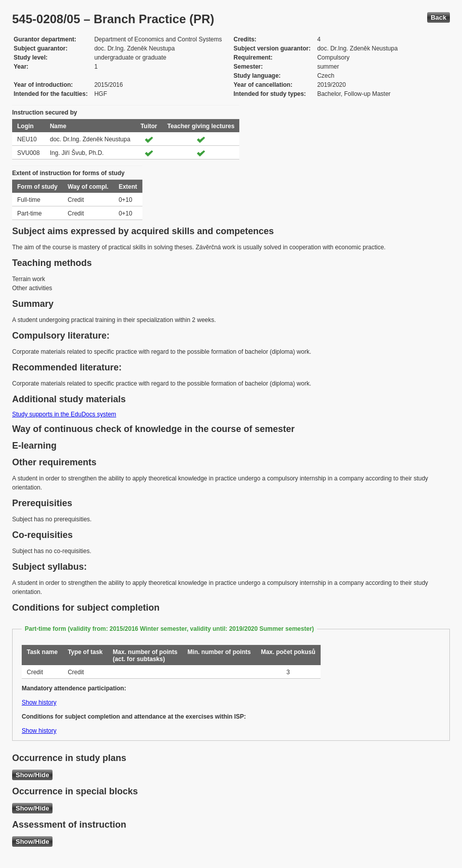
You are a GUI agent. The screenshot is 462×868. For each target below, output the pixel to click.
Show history (39, 702)
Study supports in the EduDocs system (64, 414)
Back (439, 17)
